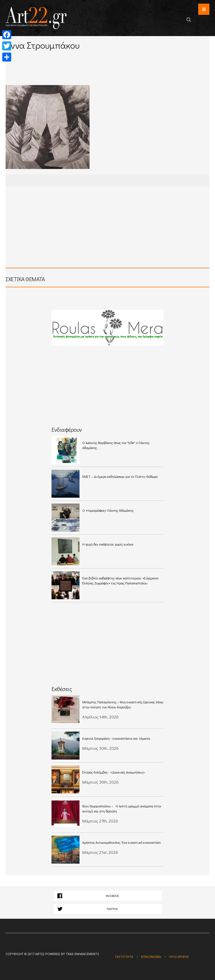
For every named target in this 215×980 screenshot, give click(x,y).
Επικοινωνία (151, 957)
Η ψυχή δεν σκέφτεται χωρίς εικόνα (108, 544)
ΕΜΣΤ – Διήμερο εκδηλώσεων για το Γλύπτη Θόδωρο (120, 476)
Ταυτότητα (124, 957)
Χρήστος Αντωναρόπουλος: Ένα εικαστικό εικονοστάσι (122, 842)
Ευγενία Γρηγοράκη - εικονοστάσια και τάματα (117, 738)
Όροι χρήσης (179, 957)
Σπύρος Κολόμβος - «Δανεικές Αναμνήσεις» (114, 772)
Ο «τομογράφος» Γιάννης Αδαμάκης (108, 510)
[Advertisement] (71, 58)
